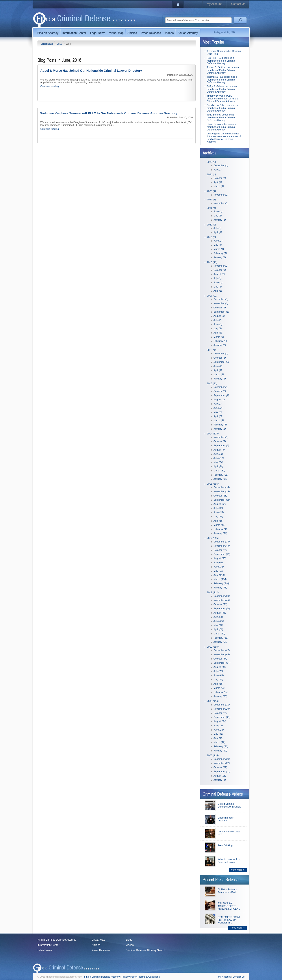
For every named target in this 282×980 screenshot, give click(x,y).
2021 (211, 208)
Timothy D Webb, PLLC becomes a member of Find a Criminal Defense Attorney (223, 98)
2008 (213, 755)
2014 (213, 434)
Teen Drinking (225, 845)
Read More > (237, 928)
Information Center (48, 945)
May (218, 216)
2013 (213, 484)
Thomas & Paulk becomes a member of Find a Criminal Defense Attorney (222, 80)
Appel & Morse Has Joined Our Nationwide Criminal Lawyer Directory (91, 71)
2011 (213, 592)
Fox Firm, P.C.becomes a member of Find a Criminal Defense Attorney (221, 61)
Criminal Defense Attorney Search (146, 950)
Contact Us (238, 4)
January (220, 220)
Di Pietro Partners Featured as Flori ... (228, 891)
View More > (238, 870)
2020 (211, 225)
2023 (211, 191)
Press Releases (101, 950)
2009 (213, 701)
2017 (212, 296)
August (219, 274)
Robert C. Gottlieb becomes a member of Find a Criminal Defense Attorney (223, 70)
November (221, 195)
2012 (213, 538)
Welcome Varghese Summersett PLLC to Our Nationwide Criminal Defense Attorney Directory (109, 113)
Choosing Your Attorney (226, 819)
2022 (211, 200)
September (221, 312)
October (220, 178)
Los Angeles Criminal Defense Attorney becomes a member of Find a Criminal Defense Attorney (224, 138)
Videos (130, 945)
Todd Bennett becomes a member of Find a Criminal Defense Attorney (221, 117)
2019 (211, 237)
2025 (211, 162)
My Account (214, 4)
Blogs (129, 940)
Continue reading (50, 86)
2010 (213, 647)
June (218, 211)
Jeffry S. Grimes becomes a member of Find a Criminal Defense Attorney (222, 89)
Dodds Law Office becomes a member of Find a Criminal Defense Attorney (223, 108)
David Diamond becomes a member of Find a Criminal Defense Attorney (221, 127)
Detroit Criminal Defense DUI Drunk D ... (229, 807)
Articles (96, 945)
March (219, 186)
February (220, 253)
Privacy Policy (129, 977)
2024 (211, 174)
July (217, 170)
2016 (60, 44)
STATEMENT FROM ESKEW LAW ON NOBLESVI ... (229, 920)
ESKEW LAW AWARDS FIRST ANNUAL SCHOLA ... (229, 906)
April (218, 182)
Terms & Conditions (149, 977)
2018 (212, 262)
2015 (212, 383)
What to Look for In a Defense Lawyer (229, 861)
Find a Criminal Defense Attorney (57, 940)
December (221, 165)
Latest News (47, 44)
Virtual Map (98, 940)
